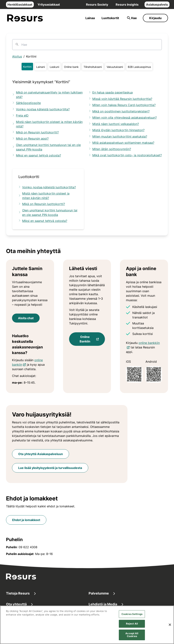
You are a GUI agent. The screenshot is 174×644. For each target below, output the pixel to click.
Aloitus (17, 56)
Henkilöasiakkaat (20, 4)
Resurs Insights (127, 4)
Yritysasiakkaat (49, 4)
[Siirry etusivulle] (25, 18)
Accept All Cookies (132, 639)
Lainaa (90, 18)
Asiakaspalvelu (157, 4)
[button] (27, 67)
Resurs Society (97, 4)
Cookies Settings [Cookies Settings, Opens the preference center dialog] (132, 618)
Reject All (132, 627)
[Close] (170, 628)
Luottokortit (110, 18)
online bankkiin (149, 343)
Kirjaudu (155, 18)
